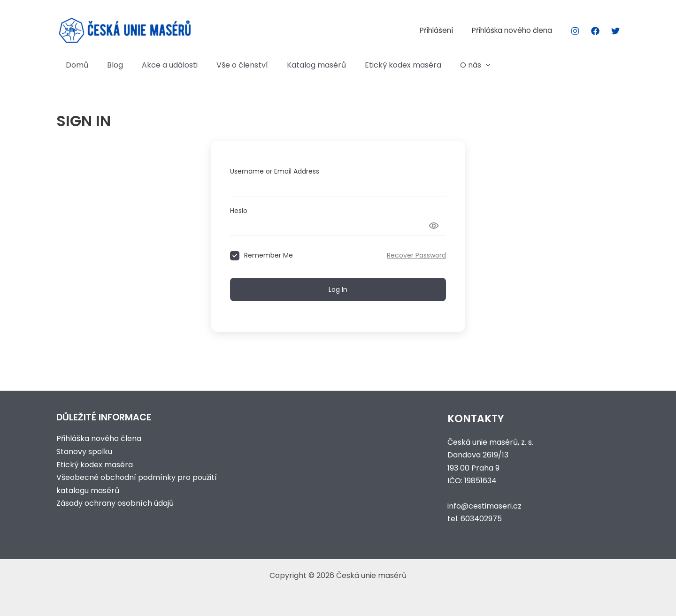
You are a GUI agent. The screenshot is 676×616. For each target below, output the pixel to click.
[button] (461, 65)
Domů (75, 65)
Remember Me (269, 255)
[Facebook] (595, 31)
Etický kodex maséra (382, 65)
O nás (451, 65)
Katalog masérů (300, 65)
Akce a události (160, 65)
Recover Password (416, 255)
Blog (109, 65)
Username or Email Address (275, 171)
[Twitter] (615, 31)
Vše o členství (229, 65)
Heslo (239, 211)
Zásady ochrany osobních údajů (115, 502)
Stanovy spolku (84, 451)
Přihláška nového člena (514, 30)
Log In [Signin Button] (338, 289)
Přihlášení (443, 30)
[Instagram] (575, 31)
